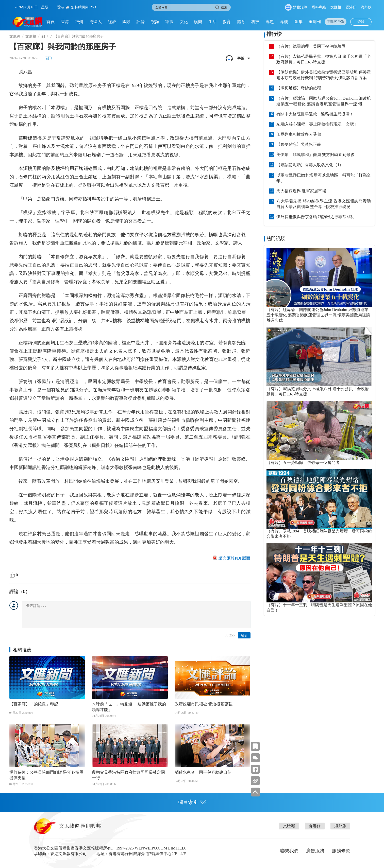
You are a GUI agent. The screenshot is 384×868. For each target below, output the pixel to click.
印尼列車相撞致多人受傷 (299, 134)
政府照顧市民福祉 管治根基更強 (204, 704)
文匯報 (336, 7)
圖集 (298, 22)
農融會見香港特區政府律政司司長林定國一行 (128, 775)
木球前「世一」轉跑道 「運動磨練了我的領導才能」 (129, 707)
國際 (126, 22)
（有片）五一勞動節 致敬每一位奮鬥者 (303, 463)
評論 (141, 22)
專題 (270, 22)
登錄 (361, 22)
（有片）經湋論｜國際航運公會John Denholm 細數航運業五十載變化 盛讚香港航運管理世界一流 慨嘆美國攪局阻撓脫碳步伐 (324, 101)
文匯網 (15, 36)
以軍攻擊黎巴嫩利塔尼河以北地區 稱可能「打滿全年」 (324, 178)
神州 (79, 22)
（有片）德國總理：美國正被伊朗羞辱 (311, 46)
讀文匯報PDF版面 (234, 558)
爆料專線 (319, 7)
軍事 (169, 22)
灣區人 (96, 22)
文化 (184, 22)
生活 (212, 22)
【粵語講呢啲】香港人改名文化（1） (310, 165)
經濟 (112, 22)
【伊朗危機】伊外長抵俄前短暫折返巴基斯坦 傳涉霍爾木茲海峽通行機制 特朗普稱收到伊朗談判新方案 (324, 75)
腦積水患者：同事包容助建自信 (203, 772)
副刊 (45, 36)
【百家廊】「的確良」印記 (34, 704)
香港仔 (351, 7)
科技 (255, 22)
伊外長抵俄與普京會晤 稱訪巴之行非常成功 (315, 217)
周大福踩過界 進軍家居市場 (301, 191)
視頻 (155, 22)
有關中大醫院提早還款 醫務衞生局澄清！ (315, 114)
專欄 (284, 22)
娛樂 (198, 22)
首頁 (51, 22)
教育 (227, 22)
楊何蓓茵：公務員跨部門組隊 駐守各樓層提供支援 (46, 775)
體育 (241, 22)
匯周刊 (315, 22)
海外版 (366, 7)
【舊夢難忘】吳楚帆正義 (299, 144)
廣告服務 (315, 851)
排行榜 (274, 34)
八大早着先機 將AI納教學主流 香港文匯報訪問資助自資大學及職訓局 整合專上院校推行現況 (324, 204)
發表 (244, 635)
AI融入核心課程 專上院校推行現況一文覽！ (317, 124)
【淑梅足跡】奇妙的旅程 (299, 88)
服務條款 (341, 851)
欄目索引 (192, 802)
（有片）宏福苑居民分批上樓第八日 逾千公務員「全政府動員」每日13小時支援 (324, 59)
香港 (65, 22)
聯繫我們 (289, 851)
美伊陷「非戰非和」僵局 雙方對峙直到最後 (315, 155)
